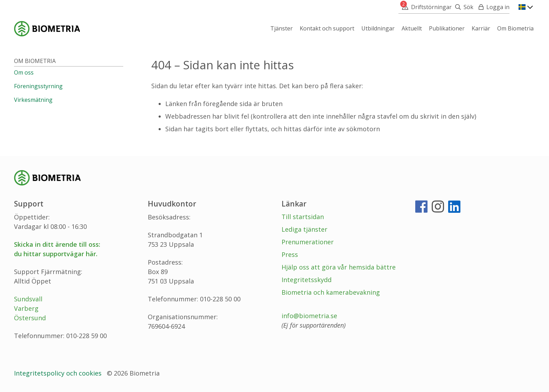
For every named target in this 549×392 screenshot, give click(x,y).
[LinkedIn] (454, 209)
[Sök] (463, 7)
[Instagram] (438, 209)
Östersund (30, 318)
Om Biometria (35, 61)
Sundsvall (28, 299)
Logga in (498, 7)
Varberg (26, 308)
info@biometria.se (309, 316)
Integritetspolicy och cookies (58, 373)
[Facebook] (421, 209)
